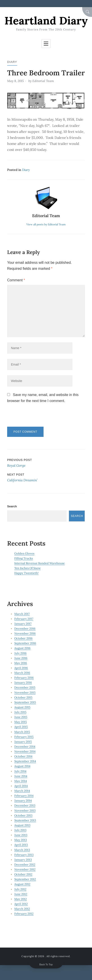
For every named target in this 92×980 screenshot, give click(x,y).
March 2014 (22, 791)
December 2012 (25, 865)
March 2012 (22, 909)
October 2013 (23, 815)
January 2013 (23, 860)
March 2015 (22, 732)
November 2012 (25, 869)
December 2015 (25, 687)
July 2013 (20, 830)
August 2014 (22, 766)
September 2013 (25, 820)
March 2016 (22, 673)
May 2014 (21, 781)
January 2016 (23, 683)
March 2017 (22, 614)
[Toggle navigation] (46, 44)
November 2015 (25, 693)
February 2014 (24, 796)
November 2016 (25, 633)
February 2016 (24, 678)
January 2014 (23, 801)
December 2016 (25, 629)
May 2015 (21, 722)
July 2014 (20, 771)
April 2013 (21, 845)
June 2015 (21, 717)
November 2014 (25, 751)
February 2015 (24, 737)
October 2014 (23, 756)
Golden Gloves (24, 553)
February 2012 (24, 914)
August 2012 (22, 884)
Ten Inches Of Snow (27, 568)
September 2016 (25, 643)
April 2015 (21, 727)
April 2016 (21, 668)
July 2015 (20, 712)
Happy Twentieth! (26, 573)
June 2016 (21, 658)
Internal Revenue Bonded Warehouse (40, 563)
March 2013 (22, 850)
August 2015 (22, 707)
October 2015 (23, 697)
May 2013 (21, 840)
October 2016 (23, 638)
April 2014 (21, 786)
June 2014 (21, 776)
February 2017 (24, 619)
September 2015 (25, 702)
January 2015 (23, 742)
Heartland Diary (46, 21)
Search (12, 506)
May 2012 (21, 899)
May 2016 (21, 663)
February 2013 (24, 855)
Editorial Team (43, 81)
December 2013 (25, 805)
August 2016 (22, 648)
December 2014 (25, 747)
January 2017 (23, 624)
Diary (12, 62)
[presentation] (38, 417)
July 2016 (20, 653)
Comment (16, 280)
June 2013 (21, 835)
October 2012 (23, 874)
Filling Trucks (24, 558)
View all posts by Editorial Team (46, 224)
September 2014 (25, 761)
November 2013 (25, 811)
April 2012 (21, 904)
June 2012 (21, 894)
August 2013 (22, 825)
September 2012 (25, 879)
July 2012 (20, 889)
